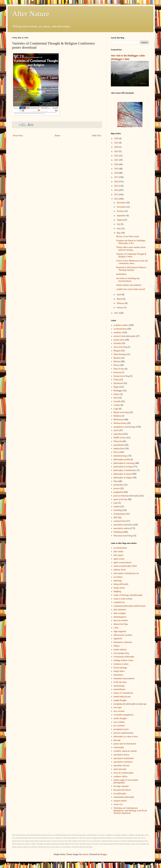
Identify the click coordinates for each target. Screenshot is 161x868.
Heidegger (118, 391)
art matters (118, 577)
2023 (117, 151)
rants (116, 503)
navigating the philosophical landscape (130, 704)
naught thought (120, 700)
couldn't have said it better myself (131, 289)
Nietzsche (118, 441)
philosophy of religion (123, 478)
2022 (117, 156)
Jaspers (117, 394)
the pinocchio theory (122, 790)
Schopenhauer (120, 514)
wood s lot (118, 804)
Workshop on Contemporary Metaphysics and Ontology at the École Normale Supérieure (130, 811)
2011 (117, 313)
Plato (116, 481)
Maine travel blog (121, 412)
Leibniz (117, 405)
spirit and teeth (120, 769)
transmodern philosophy (124, 797)
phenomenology (120, 456)
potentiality (118, 485)
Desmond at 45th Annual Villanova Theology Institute (131, 269)
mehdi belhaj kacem (122, 697)
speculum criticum (122, 766)
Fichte (116, 380)
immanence (119, 675)
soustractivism (120, 521)
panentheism (119, 445)
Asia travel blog (120, 347)
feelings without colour (123, 660)
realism (117, 507)
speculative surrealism (123, 762)
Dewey (117, 365)
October (120, 211)
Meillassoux (119, 420)
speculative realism (122, 528)
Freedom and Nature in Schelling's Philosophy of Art (131, 242)
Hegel (116, 387)
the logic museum (121, 786)
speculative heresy (121, 755)
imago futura (119, 671)
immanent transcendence (124, 678)
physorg (117, 740)
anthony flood (120, 570)
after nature (118, 555)
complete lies (119, 602)
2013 (117, 195)
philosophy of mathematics (125, 470)
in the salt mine (120, 682)
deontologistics (120, 617)
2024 (117, 147)
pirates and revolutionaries (125, 744)
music (116, 430)
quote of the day (121, 499)
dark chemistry (120, 610)
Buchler (117, 358)
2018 (117, 173)
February (121, 303)
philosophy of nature (122, 474)
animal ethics (119, 340)
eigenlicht (118, 639)
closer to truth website (123, 599)
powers (117, 488)
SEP (115, 518)
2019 (117, 169)
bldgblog (117, 591)
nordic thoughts (120, 718)
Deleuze (117, 361)
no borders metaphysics (124, 715)
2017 (117, 177)
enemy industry (120, 650)
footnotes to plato (121, 664)
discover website (121, 620)
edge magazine (120, 631)
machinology (119, 686)
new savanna (119, 711)
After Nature (31, 14)
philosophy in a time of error (126, 737)
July (119, 224)
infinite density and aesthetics (129, 285)
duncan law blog (121, 624)
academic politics (121, 325)
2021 (117, 160)
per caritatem (119, 726)
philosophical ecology (123, 467)
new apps (118, 707)
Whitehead (118, 532)
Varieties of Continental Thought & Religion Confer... (131, 255)
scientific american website (125, 751)
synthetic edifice (121, 776)
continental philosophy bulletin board (130, 606)
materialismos (120, 689)
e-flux (116, 628)
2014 (117, 190)
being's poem (119, 588)
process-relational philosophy (126, 496)
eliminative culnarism (123, 642)
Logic (116, 409)
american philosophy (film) (125, 566)
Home (57, 136)
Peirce (116, 452)
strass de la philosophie (123, 773)
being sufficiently (121, 584)
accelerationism (120, 329)
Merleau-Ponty (120, 423)
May (119, 233)
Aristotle (117, 343)
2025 (117, 143)
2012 (117, 199)
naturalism (118, 434)
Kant (116, 398)
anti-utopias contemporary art (126, 573)
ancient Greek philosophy (125, 336)
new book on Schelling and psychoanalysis (128, 280)
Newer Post (18, 136)
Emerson (117, 372)
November (121, 207)
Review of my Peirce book (128, 236)
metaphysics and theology (125, 427)
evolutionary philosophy (124, 657)
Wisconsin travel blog (123, 536)
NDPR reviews (120, 438)
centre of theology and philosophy (128, 595)
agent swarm (119, 559)
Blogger (103, 854)
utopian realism (120, 801)
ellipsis (117, 646)
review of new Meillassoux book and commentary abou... (132, 262)
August (120, 220)
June (119, 229)
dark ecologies (120, 613)
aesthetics (118, 332)
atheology (118, 581)
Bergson (117, 351)
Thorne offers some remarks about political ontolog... (131, 249)
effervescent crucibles (123, 635)
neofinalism (121, 274)
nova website (119, 722)
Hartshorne (118, 383)
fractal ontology (120, 668)
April (119, 295)
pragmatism (119, 492)
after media (118, 552)
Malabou (117, 416)
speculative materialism (124, 758)
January (120, 307)
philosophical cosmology (124, 463)
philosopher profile (122, 459)
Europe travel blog (122, 376)
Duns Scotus (119, 369)
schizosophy (119, 747)
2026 (117, 138)
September (121, 216)
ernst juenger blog (121, 653)
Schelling (118, 510)
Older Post (97, 136)
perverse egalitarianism (123, 733)
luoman (85, 854)
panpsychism (119, 448)
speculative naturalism (123, 525)
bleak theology (120, 354)
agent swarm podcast (122, 562)
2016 (117, 182)
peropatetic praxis (121, 729)
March (120, 299)
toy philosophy (120, 794)
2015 (117, 186)
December (121, 203)
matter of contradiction (123, 693)
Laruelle (117, 401)
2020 (117, 164)
